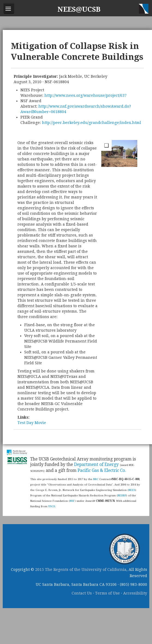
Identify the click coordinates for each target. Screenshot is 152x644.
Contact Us (82, 593)
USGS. (52, 506)
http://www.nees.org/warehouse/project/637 (86, 95)
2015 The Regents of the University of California (81, 570)
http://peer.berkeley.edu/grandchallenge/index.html (92, 123)
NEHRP (122, 495)
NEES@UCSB (79, 9)
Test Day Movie (32, 423)
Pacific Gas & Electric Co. (102, 471)
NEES (132, 490)
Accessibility (135, 593)
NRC (96, 479)
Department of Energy (96, 465)
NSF (72, 501)
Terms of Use (107, 593)
